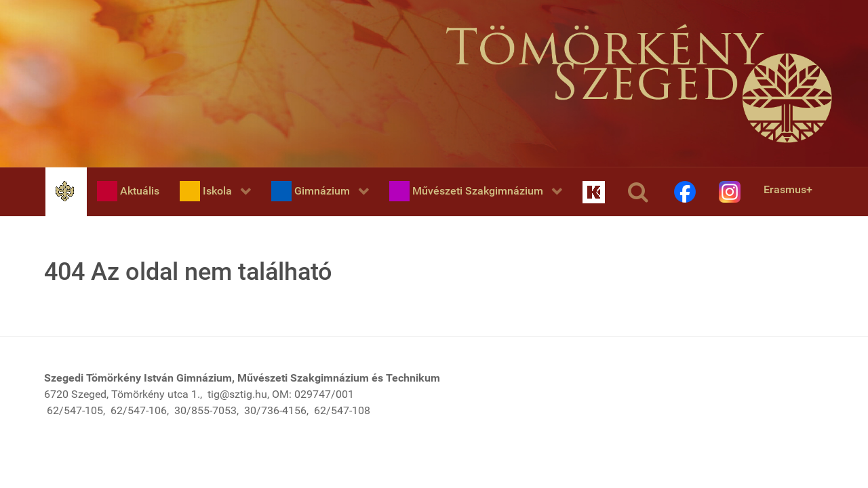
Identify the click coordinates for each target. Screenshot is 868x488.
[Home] (66, 190)
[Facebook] (686, 191)
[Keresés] (640, 191)
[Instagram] (731, 191)
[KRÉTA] (595, 191)
